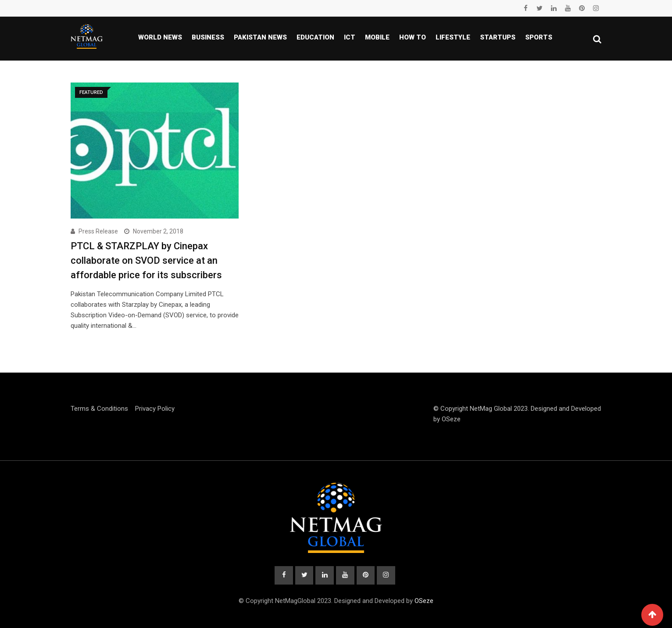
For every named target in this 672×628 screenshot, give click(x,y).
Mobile (377, 37)
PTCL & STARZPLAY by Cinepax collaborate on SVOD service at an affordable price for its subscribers (146, 260)
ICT (350, 37)
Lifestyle (453, 37)
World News (160, 37)
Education (315, 37)
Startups (498, 37)
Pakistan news (260, 37)
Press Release (98, 231)
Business (208, 37)
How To (413, 37)
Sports (539, 37)
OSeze (451, 419)
